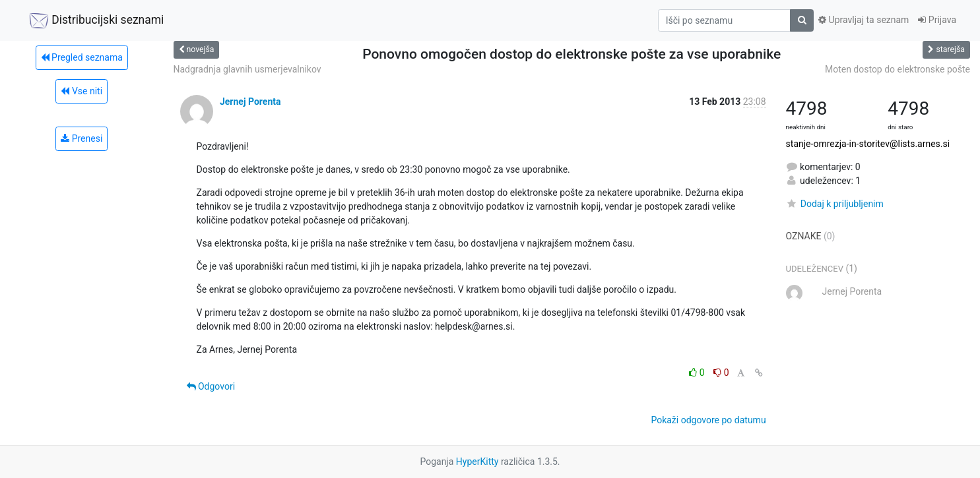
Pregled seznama (82, 57)
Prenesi (82, 138)
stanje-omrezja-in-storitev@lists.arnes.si (868, 144)
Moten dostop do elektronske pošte (898, 69)
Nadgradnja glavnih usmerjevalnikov (247, 69)
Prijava (937, 20)
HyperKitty (477, 462)
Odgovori (211, 386)
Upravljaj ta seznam (864, 20)
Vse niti (82, 91)
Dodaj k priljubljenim (835, 204)
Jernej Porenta (250, 102)
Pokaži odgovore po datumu (708, 420)
